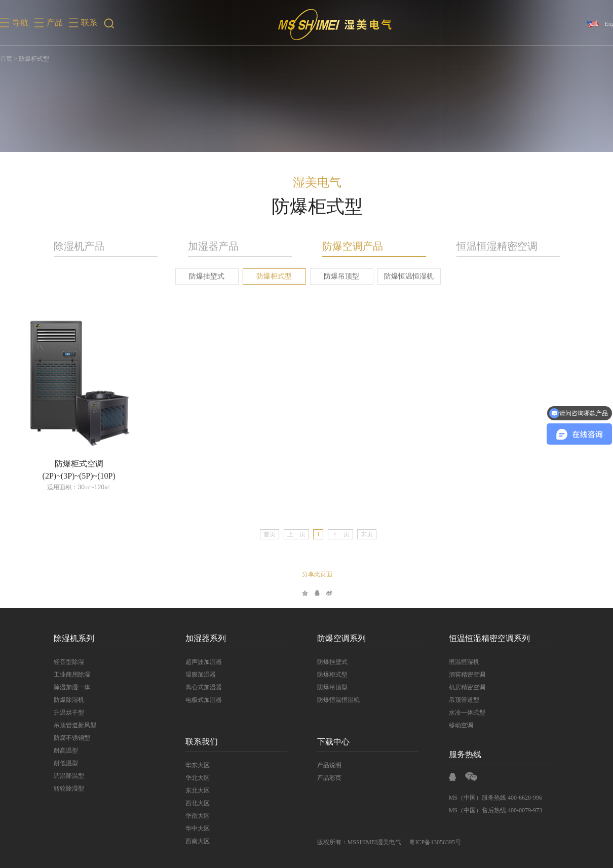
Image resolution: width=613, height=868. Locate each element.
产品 (55, 23)
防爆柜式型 (270, 276)
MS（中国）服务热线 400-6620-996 (490, 798)
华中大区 (193, 828)
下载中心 (328, 742)
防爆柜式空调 (74, 464)
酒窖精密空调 (462, 675)
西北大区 (193, 803)
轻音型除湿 (64, 662)
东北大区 (193, 791)
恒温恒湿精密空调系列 (484, 638)
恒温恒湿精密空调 (492, 246)
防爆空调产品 (348, 246)
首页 (6, 59)
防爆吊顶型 (337, 276)
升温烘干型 (64, 713)
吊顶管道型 (459, 700)
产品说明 (324, 765)
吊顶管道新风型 (70, 725)
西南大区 (193, 841)
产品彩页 (324, 778)
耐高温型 (61, 751)
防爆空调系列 (336, 638)
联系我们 (197, 742)
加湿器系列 (201, 638)
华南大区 (193, 816)
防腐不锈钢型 (67, 738)
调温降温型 (64, 776)
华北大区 (193, 778)
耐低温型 (61, 763)
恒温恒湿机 (459, 662)
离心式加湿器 (199, 687)
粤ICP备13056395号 (430, 842)
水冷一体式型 (462, 713)
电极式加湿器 (199, 700)
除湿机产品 (74, 246)
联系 (89, 23)
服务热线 (460, 754)
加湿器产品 (208, 246)
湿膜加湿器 (196, 675)
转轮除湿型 (64, 788)
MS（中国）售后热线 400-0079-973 (490, 810)
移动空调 (456, 725)
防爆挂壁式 (202, 276)
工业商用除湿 (67, 675)
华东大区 (193, 765)
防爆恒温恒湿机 (404, 276)
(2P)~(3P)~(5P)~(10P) (74, 476)
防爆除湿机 (64, 700)
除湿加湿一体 (67, 687)
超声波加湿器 (199, 662)
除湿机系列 (69, 638)
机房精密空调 (462, 687)
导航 (20, 23)
